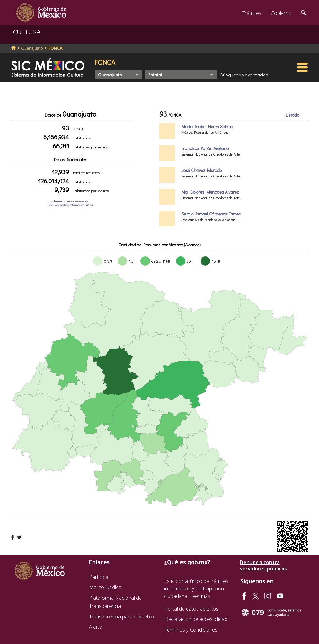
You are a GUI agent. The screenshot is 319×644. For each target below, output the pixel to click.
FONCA (55, 48)
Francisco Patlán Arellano (205, 148)
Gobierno (281, 13)
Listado (292, 115)
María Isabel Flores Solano (207, 126)
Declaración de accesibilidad (196, 619)
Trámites (252, 13)
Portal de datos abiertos (191, 609)
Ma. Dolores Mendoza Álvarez (210, 192)
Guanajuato (32, 48)
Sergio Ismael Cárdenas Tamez (211, 214)
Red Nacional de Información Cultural (71, 205)
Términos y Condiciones (191, 630)
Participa (99, 577)
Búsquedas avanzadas (244, 75)
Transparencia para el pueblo (121, 617)
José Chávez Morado (202, 170)
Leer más (200, 596)
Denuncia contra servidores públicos (263, 565)
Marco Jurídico (105, 587)
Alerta (96, 627)
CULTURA (27, 32)
